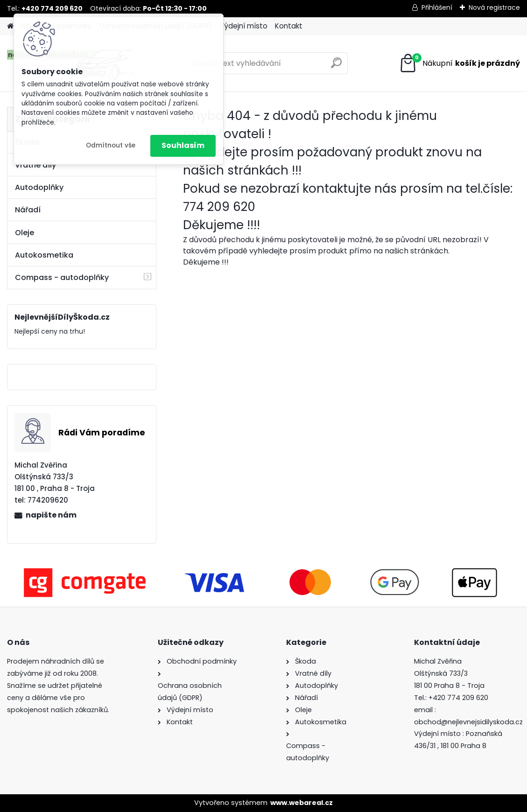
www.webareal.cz (302, 803)
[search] (336, 66)
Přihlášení (437, 7)
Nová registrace (494, 7)
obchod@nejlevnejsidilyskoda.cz (468, 722)
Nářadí (28, 210)
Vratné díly (35, 165)
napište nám (51, 515)
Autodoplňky (39, 187)
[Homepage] (10, 26)
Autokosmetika (44, 255)
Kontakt (289, 26)
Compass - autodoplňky (62, 277)
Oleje (25, 233)
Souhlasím (183, 145)
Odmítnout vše (111, 145)
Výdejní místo (243, 26)
